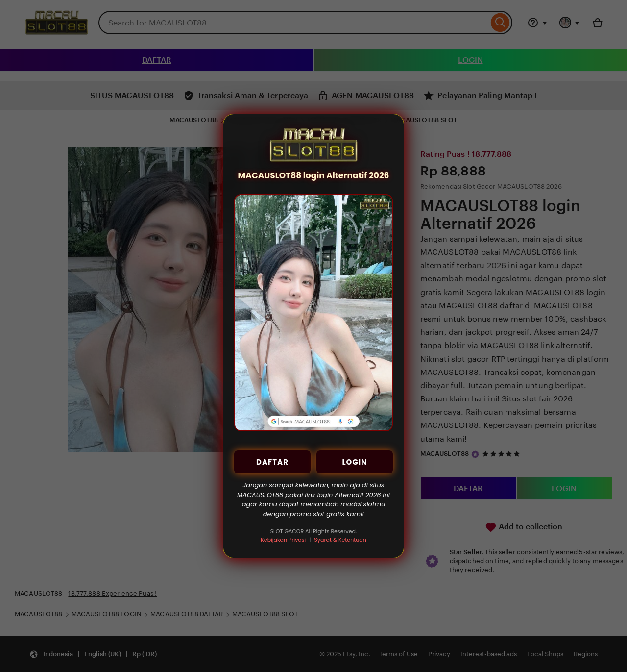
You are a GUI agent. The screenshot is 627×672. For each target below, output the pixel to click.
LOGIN (354, 462)
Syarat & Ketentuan (340, 540)
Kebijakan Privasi (283, 540)
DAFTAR (272, 462)
